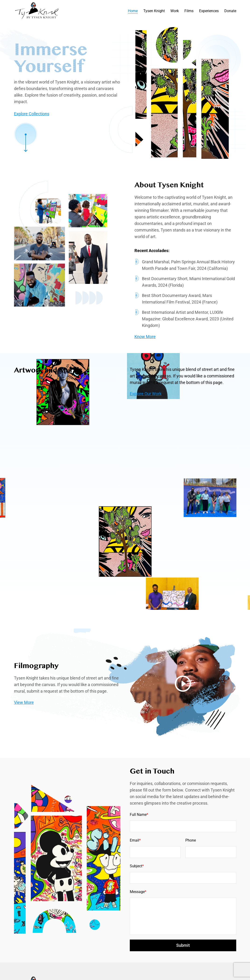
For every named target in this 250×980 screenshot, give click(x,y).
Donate (230, 11)
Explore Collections (32, 114)
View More (24, 725)
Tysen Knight (154, 11)
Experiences (209, 11)
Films (189, 11)
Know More (145, 351)
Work (175, 11)
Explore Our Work (146, 394)
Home (133, 11)
